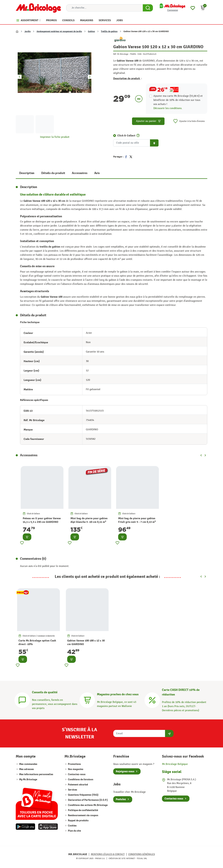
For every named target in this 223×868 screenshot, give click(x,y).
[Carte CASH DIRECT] (152, 700)
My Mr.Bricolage (28, 780)
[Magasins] (87, 700)
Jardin (28, 31)
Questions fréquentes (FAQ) (83, 795)
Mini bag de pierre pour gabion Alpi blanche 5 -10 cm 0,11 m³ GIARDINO (89, 522)
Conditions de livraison (81, 780)
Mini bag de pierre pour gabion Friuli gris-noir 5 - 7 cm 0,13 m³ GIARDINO (137, 522)
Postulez (121, 799)
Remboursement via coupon (83, 815)
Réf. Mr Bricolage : (121, 54)
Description (27, 173)
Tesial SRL (142, 858)
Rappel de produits (78, 821)
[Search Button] (148, 8)
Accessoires (80, 173)
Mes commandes (28, 764)
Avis (97, 173)
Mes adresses (27, 769)
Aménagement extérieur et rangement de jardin (59, 31)
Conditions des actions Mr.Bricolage (88, 805)
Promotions (74, 764)
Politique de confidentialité (83, 810)
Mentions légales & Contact (108, 854)
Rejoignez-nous (125, 771)
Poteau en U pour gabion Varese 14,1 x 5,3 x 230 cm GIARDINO (42, 520)
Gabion (91, 31)
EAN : (140, 54)
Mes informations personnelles (36, 774)
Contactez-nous (77, 774)
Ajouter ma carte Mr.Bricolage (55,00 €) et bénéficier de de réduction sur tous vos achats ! (178, 100)
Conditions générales (142, 854)
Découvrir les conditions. (168, 108)
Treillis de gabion (109, 31)
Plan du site (74, 831)
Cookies (72, 826)
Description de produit (128, 78)
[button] (203, 8)
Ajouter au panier (148, 121)
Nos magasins (76, 769)
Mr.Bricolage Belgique (175, 764)
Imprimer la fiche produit (55, 137)
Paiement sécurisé (78, 785)
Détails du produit (53, 173)
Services (73, 790)
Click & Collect (126, 136)
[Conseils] (22, 700)
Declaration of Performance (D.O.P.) (88, 800)
